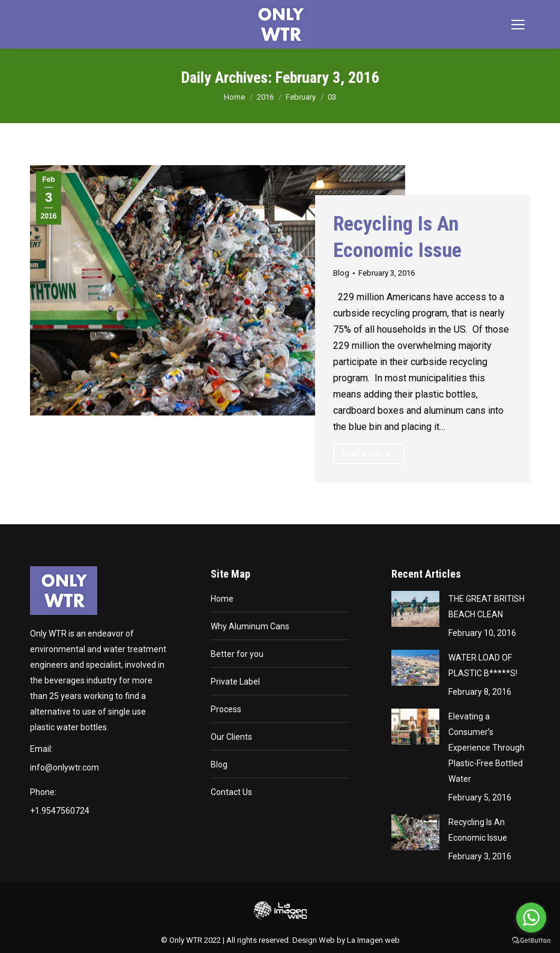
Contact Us (231, 792)
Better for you (237, 654)
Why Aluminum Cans (250, 626)
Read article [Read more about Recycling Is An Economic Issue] (366, 454)
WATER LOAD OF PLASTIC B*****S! (483, 665)
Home (222, 599)
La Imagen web (373, 940)
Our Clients (231, 737)
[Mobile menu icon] (518, 25)
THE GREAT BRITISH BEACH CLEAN (486, 607)
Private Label (235, 682)
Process (226, 709)
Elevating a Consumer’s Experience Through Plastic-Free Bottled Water (486, 748)
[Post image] (415, 609)
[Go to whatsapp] (531, 918)
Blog (341, 273)
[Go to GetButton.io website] (531, 941)
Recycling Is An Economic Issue (478, 830)
